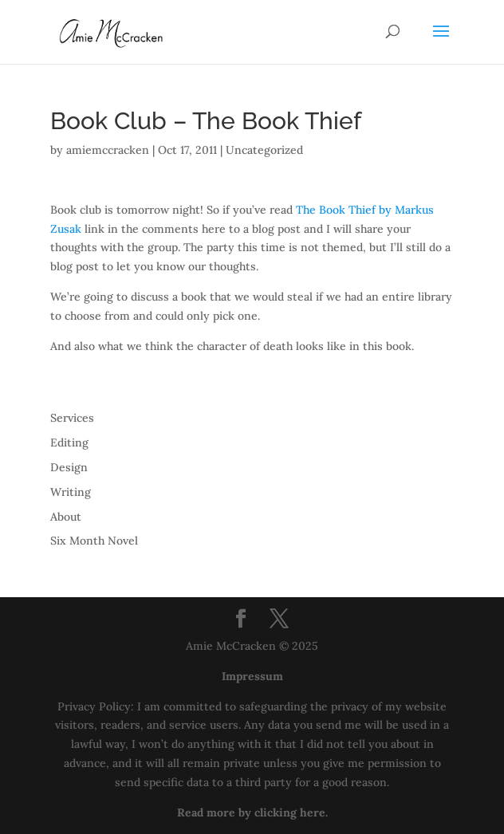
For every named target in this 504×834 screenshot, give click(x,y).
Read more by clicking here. (252, 812)
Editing (69, 443)
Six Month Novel (94, 541)
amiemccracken (108, 150)
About (66, 517)
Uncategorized (264, 150)
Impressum (252, 676)
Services (72, 418)
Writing (71, 492)
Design (69, 467)
